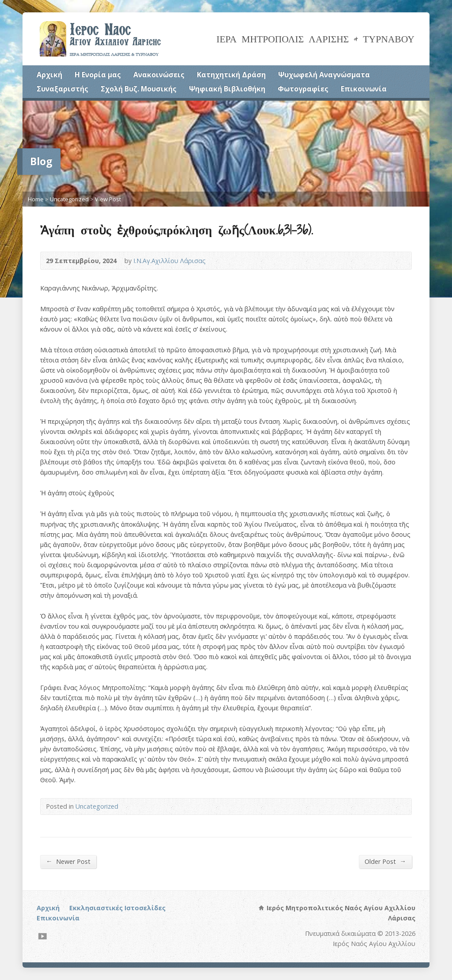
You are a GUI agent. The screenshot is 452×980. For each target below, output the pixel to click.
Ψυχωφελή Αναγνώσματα (324, 75)
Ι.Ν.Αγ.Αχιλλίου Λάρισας (169, 261)
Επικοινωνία (364, 89)
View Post (108, 199)
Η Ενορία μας (98, 75)
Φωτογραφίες (303, 89)
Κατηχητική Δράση (231, 75)
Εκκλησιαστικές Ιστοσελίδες (117, 908)
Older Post (385, 861)
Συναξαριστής (62, 89)
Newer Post (68, 861)
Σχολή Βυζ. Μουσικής (139, 89)
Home (36, 199)
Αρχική (49, 75)
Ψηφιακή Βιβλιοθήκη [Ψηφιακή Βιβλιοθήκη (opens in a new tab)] (227, 89)
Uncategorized (69, 199)
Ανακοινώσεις (159, 75)
